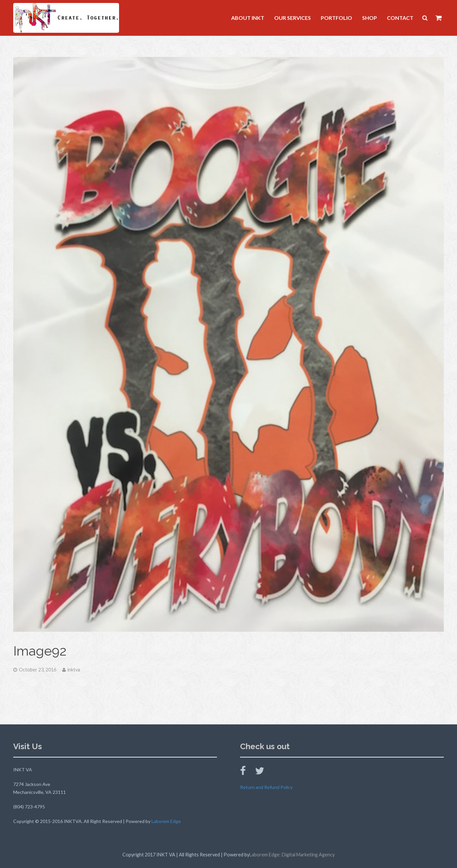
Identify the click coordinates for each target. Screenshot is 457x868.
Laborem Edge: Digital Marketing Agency (292, 855)
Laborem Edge (166, 821)
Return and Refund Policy (266, 787)
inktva (74, 670)
